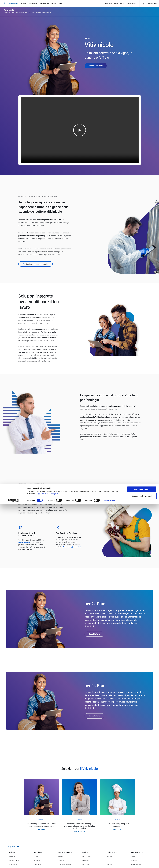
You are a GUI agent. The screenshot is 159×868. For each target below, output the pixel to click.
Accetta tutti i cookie (142, 853)
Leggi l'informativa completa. (47, 857)
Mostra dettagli (109, 864)
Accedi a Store (152, 4)
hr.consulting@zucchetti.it (72, 547)
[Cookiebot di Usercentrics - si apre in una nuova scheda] (13, 864)
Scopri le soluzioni (96, 66)
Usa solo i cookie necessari (142, 860)
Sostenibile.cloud (24, 542)
